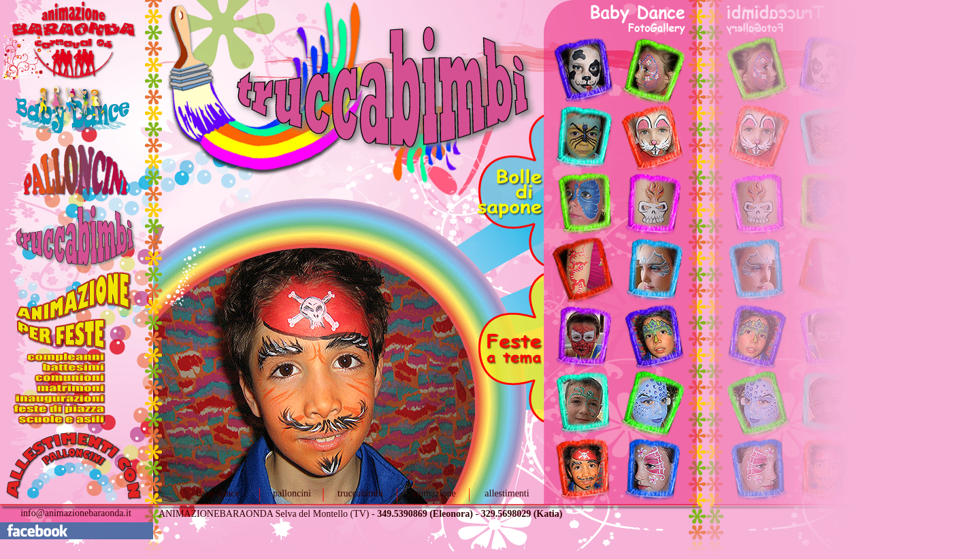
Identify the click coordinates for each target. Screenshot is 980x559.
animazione (434, 493)
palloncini (292, 493)
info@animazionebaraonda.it (76, 513)
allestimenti (507, 493)
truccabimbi (360, 493)
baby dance (217, 493)
